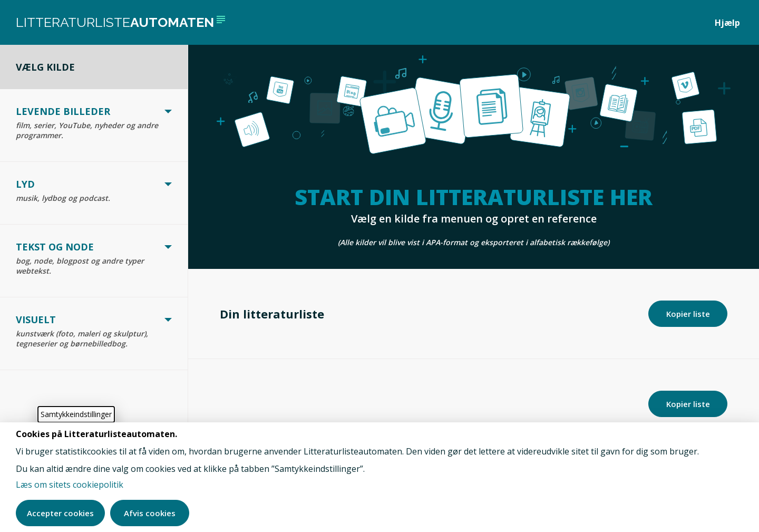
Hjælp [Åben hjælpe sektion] (727, 23)
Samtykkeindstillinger (76, 414)
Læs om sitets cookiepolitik (70, 485)
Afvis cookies (150, 513)
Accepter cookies (60, 513)
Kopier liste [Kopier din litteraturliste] (688, 314)
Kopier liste (688, 404)
